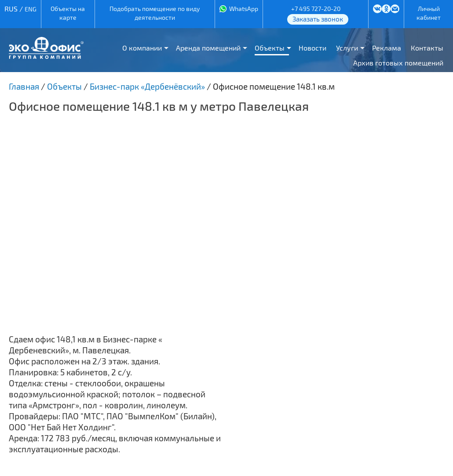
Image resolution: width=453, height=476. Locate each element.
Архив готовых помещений (398, 63)
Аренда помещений (208, 48)
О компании (142, 48)
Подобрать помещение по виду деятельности (155, 13)
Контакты (427, 48)
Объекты (270, 48)
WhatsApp (244, 9)
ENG (31, 9)
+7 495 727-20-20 (316, 9)
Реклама (387, 48)
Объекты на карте (68, 13)
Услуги (347, 48)
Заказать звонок (318, 19)
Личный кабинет (429, 13)
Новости (312, 48)
